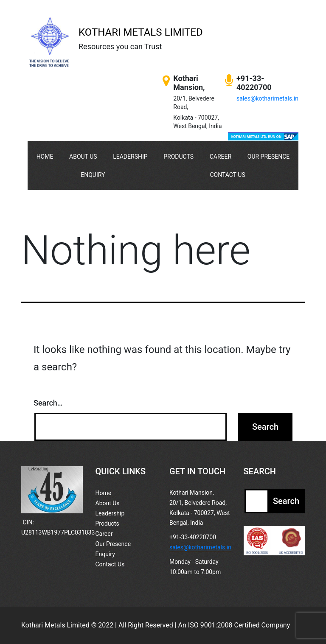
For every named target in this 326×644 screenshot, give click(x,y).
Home (45, 157)
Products (178, 157)
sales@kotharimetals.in (267, 98)
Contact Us (227, 175)
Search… (48, 403)
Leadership (130, 157)
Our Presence (269, 157)
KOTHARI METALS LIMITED (141, 32)
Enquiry (93, 175)
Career (221, 157)
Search (286, 501)
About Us (83, 157)
